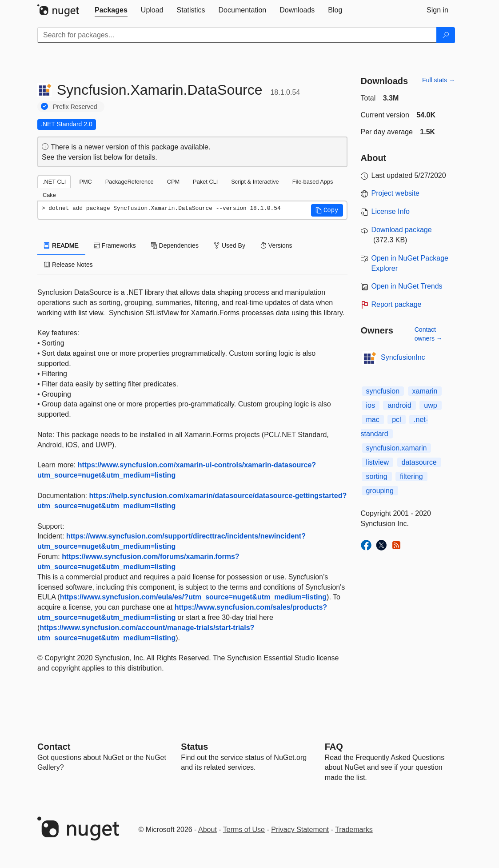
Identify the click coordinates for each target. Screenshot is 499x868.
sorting (377, 476)
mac (373, 420)
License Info (391, 211)
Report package (397, 304)
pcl (396, 420)
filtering (411, 476)
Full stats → (439, 80)
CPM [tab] (173, 182)
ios (371, 405)
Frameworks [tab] (115, 245)
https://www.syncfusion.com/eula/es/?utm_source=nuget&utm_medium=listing (193, 597)
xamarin (425, 391)
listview (378, 462)
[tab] (111, 10)
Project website (396, 193)
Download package (402, 230)
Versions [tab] (276, 245)
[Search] (446, 35)
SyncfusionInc (403, 357)
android (399, 405)
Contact (54, 747)
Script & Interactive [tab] (255, 182)
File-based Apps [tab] (313, 182)
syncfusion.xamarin (397, 448)
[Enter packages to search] (237, 35)
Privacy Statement (300, 830)
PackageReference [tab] (130, 182)
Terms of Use (244, 830)
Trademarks (354, 830)
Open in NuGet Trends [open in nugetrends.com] (407, 286)
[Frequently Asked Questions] (334, 747)
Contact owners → (429, 334)
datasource (419, 462)
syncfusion (383, 391)
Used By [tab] (230, 245)
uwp (430, 405)
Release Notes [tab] (68, 265)
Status (194, 747)
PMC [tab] (85, 182)
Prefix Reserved (75, 107)
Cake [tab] (49, 195)
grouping (380, 491)
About (208, 830)
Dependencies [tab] (175, 245)
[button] (327, 210)
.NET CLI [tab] (54, 182)
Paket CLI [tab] (205, 182)
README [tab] (61, 245)
